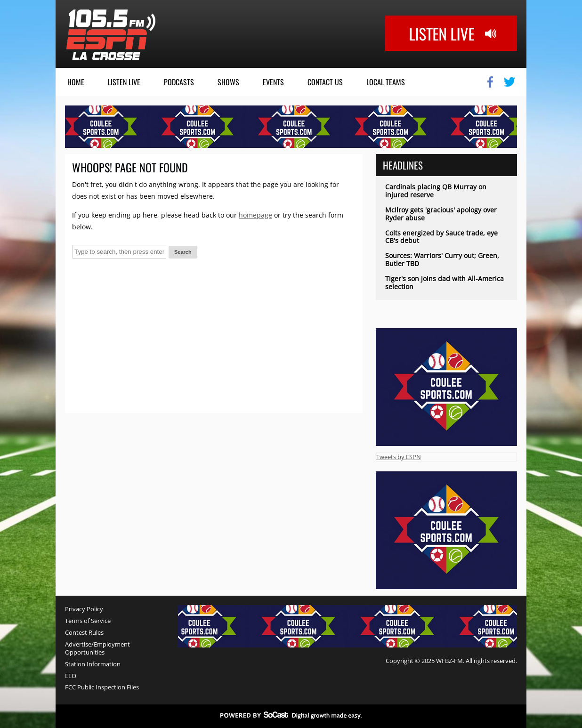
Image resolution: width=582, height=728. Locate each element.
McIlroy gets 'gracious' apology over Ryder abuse (441, 214)
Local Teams (386, 82)
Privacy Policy (84, 609)
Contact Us (325, 82)
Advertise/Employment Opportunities (97, 648)
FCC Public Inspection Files (102, 687)
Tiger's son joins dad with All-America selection (445, 283)
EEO (71, 676)
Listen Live (124, 82)
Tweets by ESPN (399, 457)
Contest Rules (84, 633)
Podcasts (179, 82)
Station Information (93, 664)
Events (273, 82)
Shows (228, 82)
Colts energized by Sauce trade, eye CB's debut (441, 237)
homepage (255, 215)
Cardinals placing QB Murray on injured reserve (436, 191)
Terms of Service (88, 621)
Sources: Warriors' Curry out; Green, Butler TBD (442, 259)
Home (76, 82)
